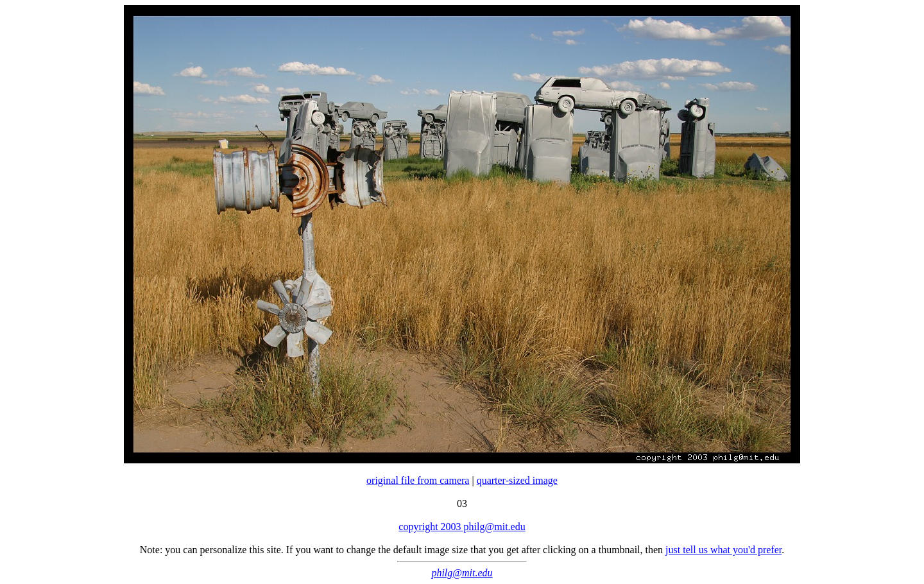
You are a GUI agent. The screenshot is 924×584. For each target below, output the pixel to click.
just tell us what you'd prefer (723, 550)
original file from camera (418, 480)
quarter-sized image (517, 480)
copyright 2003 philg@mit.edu (462, 527)
